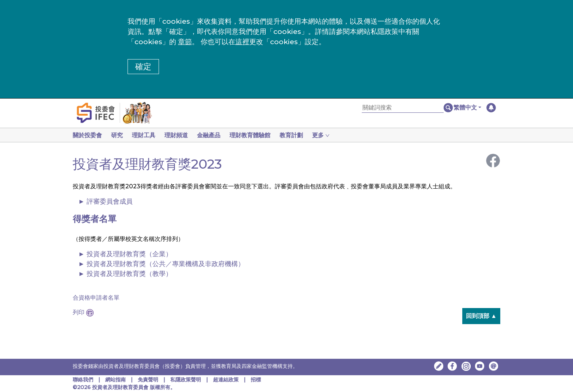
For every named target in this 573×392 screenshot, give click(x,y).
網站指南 (115, 380)
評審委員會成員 (110, 201)
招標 (256, 380)
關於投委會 (87, 135)
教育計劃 (300, 135)
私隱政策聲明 (186, 380)
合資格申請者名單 (96, 298)
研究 (118, 135)
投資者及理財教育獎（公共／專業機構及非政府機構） (166, 264)
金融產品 (215, 135)
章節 (185, 42)
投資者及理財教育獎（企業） (129, 254)
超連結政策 (226, 380)
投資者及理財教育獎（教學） (129, 274)
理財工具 (147, 135)
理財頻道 (181, 135)
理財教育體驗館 (257, 135)
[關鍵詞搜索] (403, 108)
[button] (467, 108)
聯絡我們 (83, 380)
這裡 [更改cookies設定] (242, 42)
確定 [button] (143, 67)
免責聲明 (149, 380)
